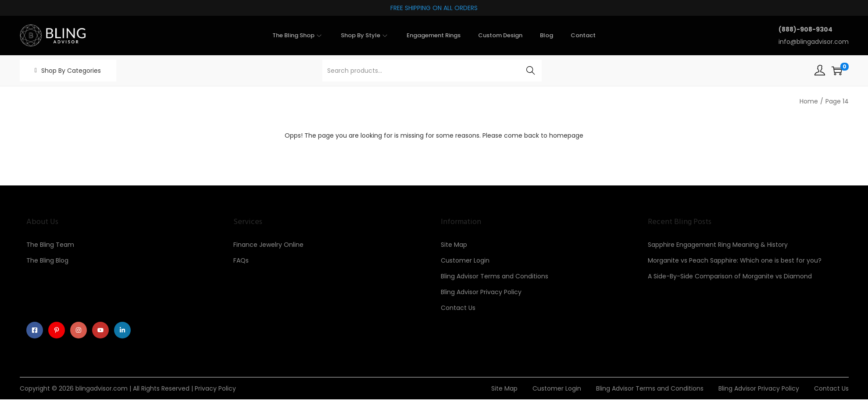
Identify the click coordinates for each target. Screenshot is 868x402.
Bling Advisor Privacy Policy (481, 292)
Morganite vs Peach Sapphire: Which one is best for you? (735, 260)
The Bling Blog (47, 260)
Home (809, 101)
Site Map (454, 245)
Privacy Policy (215, 391)
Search (530, 71)
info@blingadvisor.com (814, 42)
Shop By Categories (71, 71)
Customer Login (465, 260)
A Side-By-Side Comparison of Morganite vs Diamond (730, 276)
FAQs (241, 260)
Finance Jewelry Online (268, 245)
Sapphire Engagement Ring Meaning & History (718, 245)
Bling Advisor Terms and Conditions (495, 276)
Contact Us (458, 308)
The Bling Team (50, 245)
